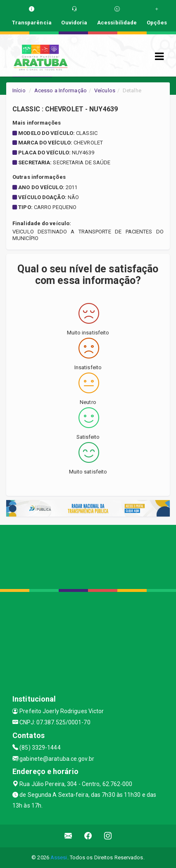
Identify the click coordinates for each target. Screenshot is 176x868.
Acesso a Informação (61, 90)
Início (19, 90)
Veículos (105, 90)
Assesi (59, 857)
